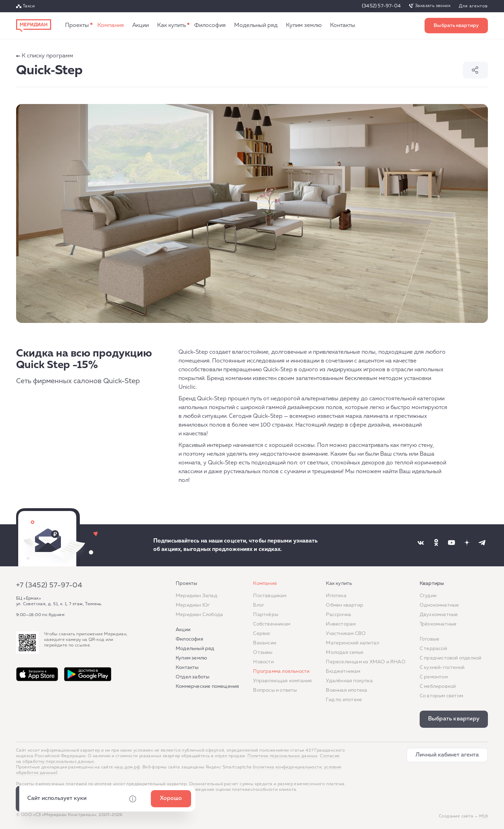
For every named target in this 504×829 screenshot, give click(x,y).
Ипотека (336, 596)
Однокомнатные (439, 605)
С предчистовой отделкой (451, 658)
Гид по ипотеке (344, 700)
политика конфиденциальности (288, 767)
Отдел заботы (192, 677)
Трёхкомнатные (438, 624)
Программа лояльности (281, 671)
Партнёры (266, 615)
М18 (484, 816)
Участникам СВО (346, 634)
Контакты (343, 26)
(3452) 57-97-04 (381, 6)
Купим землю (304, 26)
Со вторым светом (441, 696)
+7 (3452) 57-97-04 (49, 585)
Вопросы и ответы (275, 690)
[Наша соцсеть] (421, 543)
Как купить (171, 26)
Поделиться (475, 70)
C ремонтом (434, 677)
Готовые (429, 639)
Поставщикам (270, 596)
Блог (259, 605)
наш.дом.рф (127, 767)
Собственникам (272, 624)
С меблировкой (438, 686)
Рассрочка (338, 615)
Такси (29, 6)
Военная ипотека (346, 690)
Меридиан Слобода (199, 615)
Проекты (77, 26)
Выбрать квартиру (456, 26)
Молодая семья (345, 652)
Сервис (262, 634)
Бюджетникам (343, 671)
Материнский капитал (352, 643)
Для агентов (473, 6)
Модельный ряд (256, 26)
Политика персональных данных (282, 756)
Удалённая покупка (349, 681)
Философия (210, 26)
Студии (428, 596)
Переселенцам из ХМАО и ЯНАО (366, 662)
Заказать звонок (433, 6)
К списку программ (45, 56)
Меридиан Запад (197, 596)
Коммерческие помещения (207, 686)
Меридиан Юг (193, 605)
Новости (263, 662)
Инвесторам (341, 624)
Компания (111, 26)
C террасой (433, 649)
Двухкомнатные (439, 615)
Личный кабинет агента (447, 755)
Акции (141, 26)
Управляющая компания (282, 681)
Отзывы (263, 652)
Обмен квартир (345, 605)
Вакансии (265, 643)
